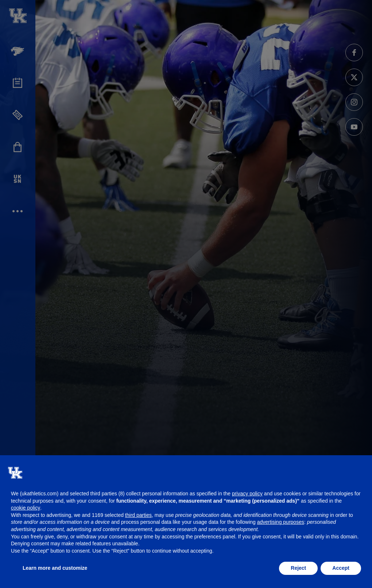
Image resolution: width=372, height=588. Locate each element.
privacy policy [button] (247, 494)
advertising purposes (281, 522)
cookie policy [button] (26, 508)
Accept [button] (341, 568)
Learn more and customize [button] (55, 568)
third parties (138, 515)
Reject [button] (298, 568)
